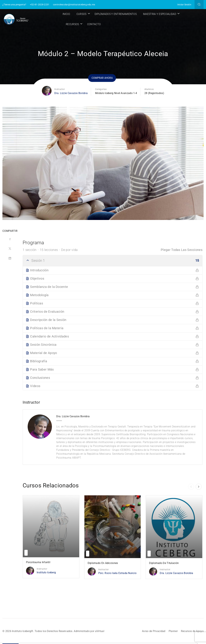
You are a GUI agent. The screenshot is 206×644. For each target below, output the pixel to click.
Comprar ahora (102, 78)
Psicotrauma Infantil (38, 562)
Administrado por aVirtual (89, 631)
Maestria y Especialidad (160, 14)
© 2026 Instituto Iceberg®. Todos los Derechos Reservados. (38, 631)
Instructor (60, 89)
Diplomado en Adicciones (103, 563)
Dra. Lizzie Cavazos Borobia (71, 93)
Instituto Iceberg (46, 572)
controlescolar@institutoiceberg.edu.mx (74, 5)
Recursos (72, 24)
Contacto (94, 24)
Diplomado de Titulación (164, 563)
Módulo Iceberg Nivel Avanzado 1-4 (116, 93)
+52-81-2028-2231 (40, 5)
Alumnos (149, 89)
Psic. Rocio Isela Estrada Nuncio (117, 573)
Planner (173, 631)
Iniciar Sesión (184, 5)
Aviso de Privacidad (154, 631)
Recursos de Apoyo (192, 631)
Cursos (81, 14)
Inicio (66, 14)
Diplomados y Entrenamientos (116, 14)
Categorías (101, 89)
